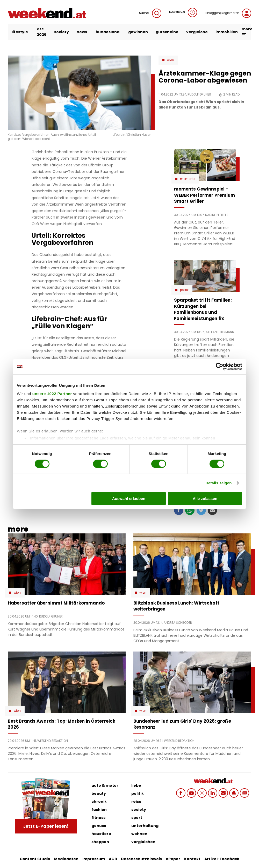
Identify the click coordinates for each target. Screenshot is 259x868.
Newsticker (183, 12)
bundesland (107, 32)
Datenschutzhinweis (141, 859)
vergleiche (197, 32)
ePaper (173, 859)
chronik (99, 802)
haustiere (101, 834)
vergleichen (143, 842)
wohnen (139, 834)
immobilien (227, 32)
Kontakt (192, 859)
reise (136, 802)
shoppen (100, 842)
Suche (150, 13)
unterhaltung (145, 826)
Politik (184, 290)
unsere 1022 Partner (52, 393)
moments (188, 179)
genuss (99, 826)
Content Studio (35, 859)
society (62, 32)
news (82, 32)
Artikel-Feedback (222, 859)
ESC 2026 (42, 32)
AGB (113, 859)
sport (137, 818)
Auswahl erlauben (129, 499)
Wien (171, 60)
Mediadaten (66, 859)
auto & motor (105, 785)
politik (138, 794)
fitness (98, 818)
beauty (99, 794)
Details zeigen (218, 483)
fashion (99, 810)
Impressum (94, 859)
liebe (136, 785)
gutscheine (167, 32)
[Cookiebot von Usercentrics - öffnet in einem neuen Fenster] (220, 367)
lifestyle (20, 32)
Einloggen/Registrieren (228, 13)
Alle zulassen (205, 499)
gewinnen (138, 32)
